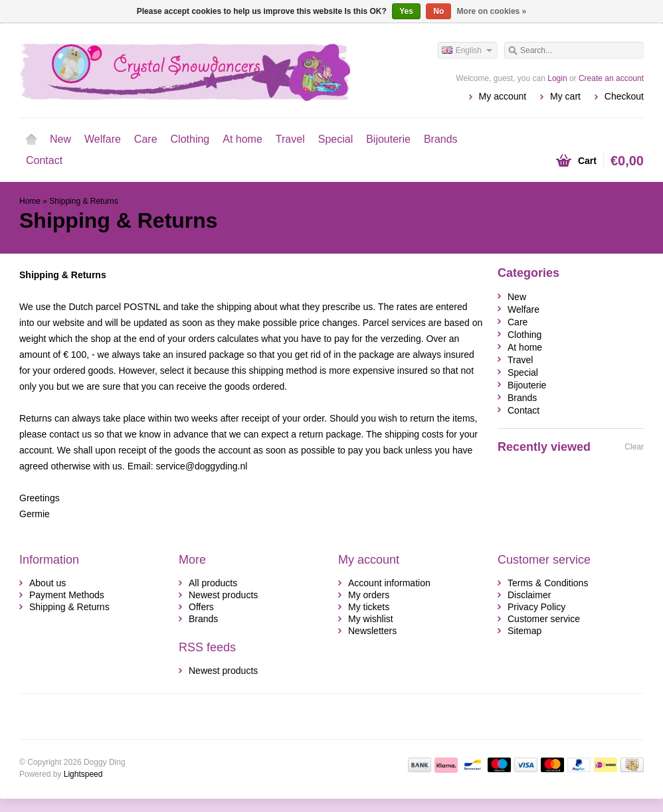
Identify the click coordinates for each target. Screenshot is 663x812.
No (438, 11)
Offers (201, 607)
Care (146, 139)
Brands (441, 139)
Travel (290, 139)
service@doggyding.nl (201, 466)
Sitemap (524, 631)
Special (335, 139)
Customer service (544, 619)
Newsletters (372, 631)
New (60, 139)
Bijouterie (388, 139)
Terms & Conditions (548, 583)
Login (557, 78)
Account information (389, 583)
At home (242, 139)
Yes (406, 11)
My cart (565, 96)
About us (47, 583)
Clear (634, 447)
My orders (369, 595)
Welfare (103, 139)
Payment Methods (67, 595)
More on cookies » (492, 11)
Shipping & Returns (83, 201)
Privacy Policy (536, 607)
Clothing (190, 139)
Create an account (611, 78)
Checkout (624, 96)
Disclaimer (529, 595)
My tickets (369, 607)
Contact (44, 160)
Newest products (223, 595)
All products (213, 583)
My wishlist (371, 619)
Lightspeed (83, 774)
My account (503, 96)
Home (31, 139)
